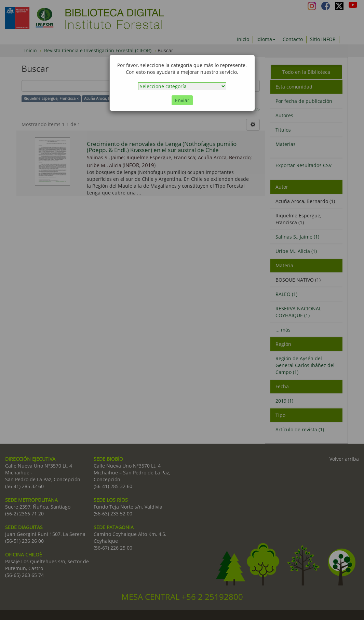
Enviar (182, 100)
